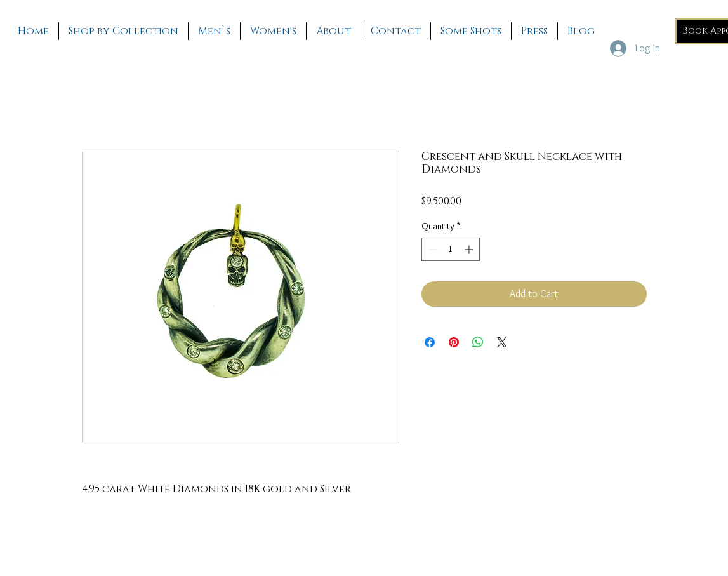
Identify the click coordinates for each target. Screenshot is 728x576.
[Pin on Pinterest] (454, 342)
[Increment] (470, 249)
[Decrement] (431, 249)
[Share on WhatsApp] (478, 342)
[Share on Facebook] (430, 342)
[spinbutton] (451, 249)
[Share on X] (502, 342)
